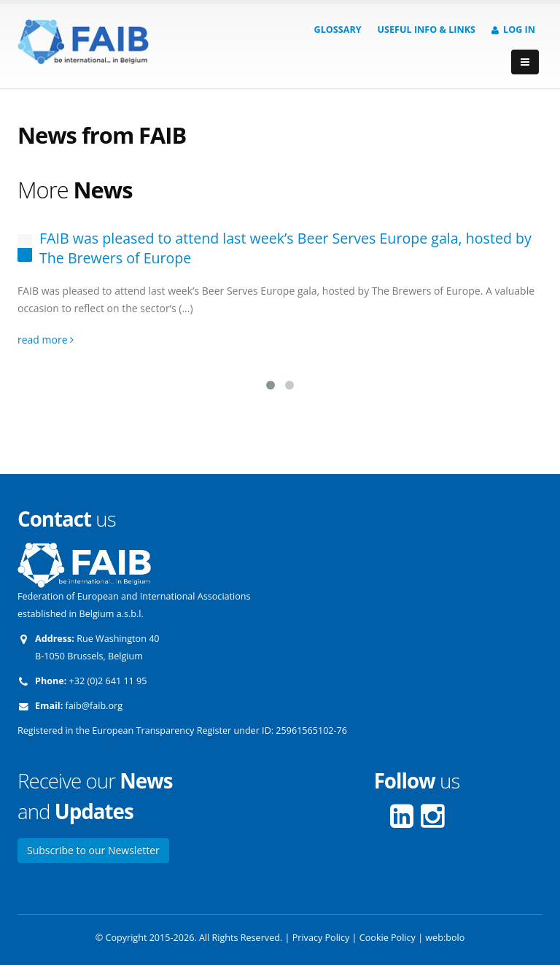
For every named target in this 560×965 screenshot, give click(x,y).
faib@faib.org (94, 706)
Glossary (338, 30)
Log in (513, 30)
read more (46, 340)
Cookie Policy (388, 938)
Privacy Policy (321, 938)
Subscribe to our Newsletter (93, 850)
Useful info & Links (427, 30)
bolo (455, 938)
